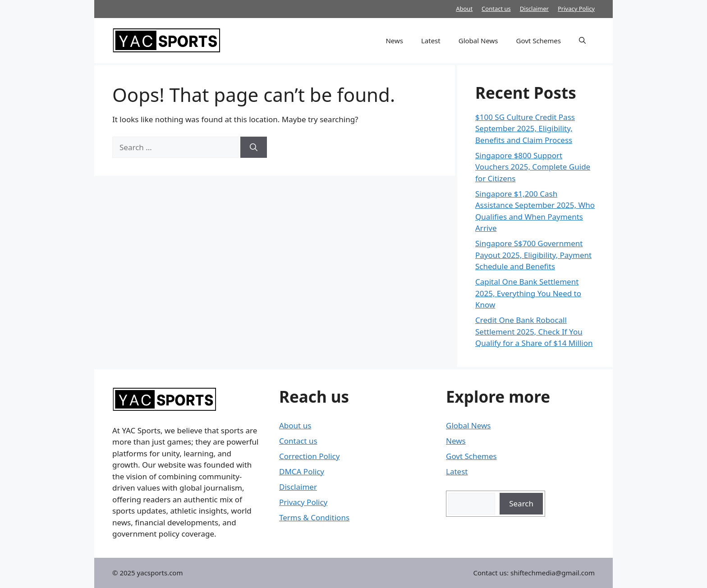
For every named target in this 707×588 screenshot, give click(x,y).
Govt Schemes (539, 41)
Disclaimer (534, 9)
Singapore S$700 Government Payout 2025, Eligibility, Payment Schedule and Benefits (533, 255)
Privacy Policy (576, 9)
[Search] (254, 147)
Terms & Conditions (314, 517)
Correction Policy (309, 456)
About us (295, 425)
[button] (582, 41)
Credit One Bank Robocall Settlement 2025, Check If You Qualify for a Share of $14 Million (534, 331)
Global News (478, 41)
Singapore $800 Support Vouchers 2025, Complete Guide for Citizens (533, 167)
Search (521, 503)
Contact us (496, 9)
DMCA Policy (302, 471)
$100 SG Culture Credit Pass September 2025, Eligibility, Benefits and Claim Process (525, 129)
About (464, 9)
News (394, 41)
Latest (431, 41)
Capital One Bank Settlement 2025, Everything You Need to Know (528, 293)
